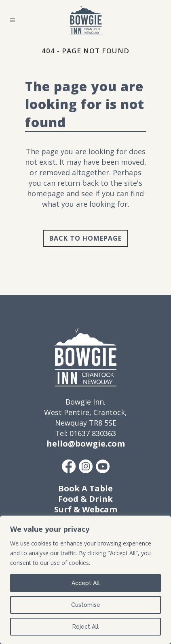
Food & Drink (85, 499)
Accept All (86, 583)
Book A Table (85, 488)
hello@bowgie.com (86, 444)
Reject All (85, 627)
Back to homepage (85, 238)
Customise (86, 605)
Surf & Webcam (86, 509)
